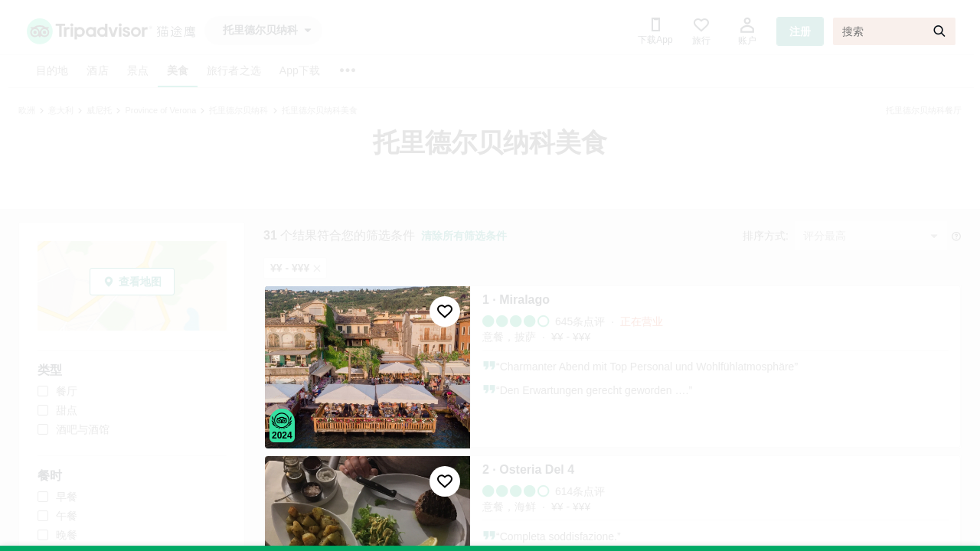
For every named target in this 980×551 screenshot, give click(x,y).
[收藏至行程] (445, 311)
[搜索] (894, 31)
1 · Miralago (516, 300)
